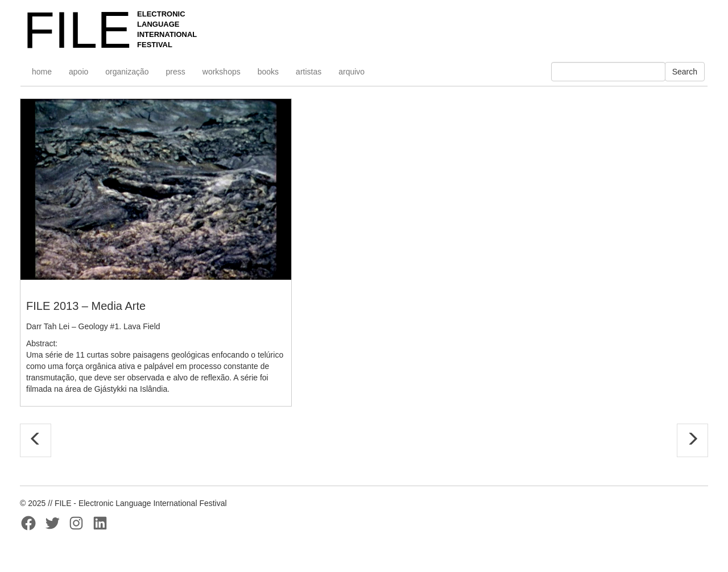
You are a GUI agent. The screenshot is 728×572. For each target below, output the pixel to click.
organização (127, 72)
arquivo (351, 72)
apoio (78, 72)
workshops (222, 72)
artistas (309, 72)
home (42, 72)
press (176, 72)
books (268, 72)
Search (685, 72)
